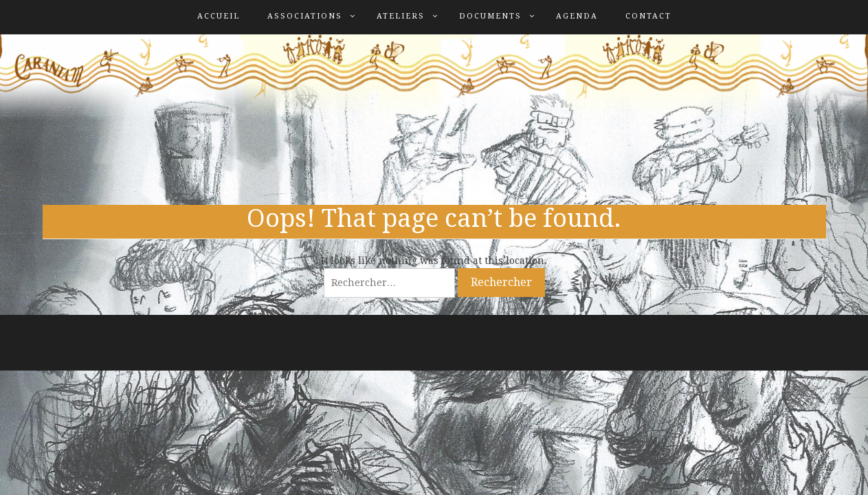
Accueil (219, 16)
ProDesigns (799, 349)
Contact (648, 16)
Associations (305, 16)
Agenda (577, 16)
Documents (490, 16)
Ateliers (401, 16)
